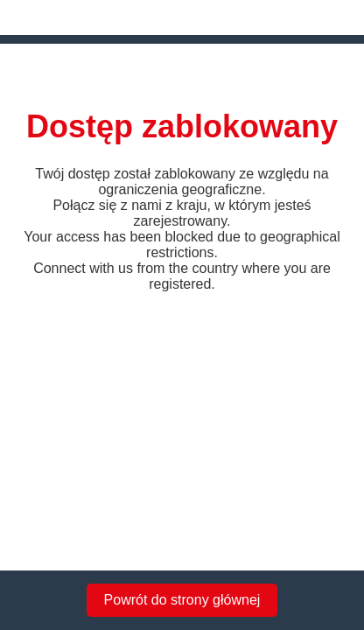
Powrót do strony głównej (182, 600)
